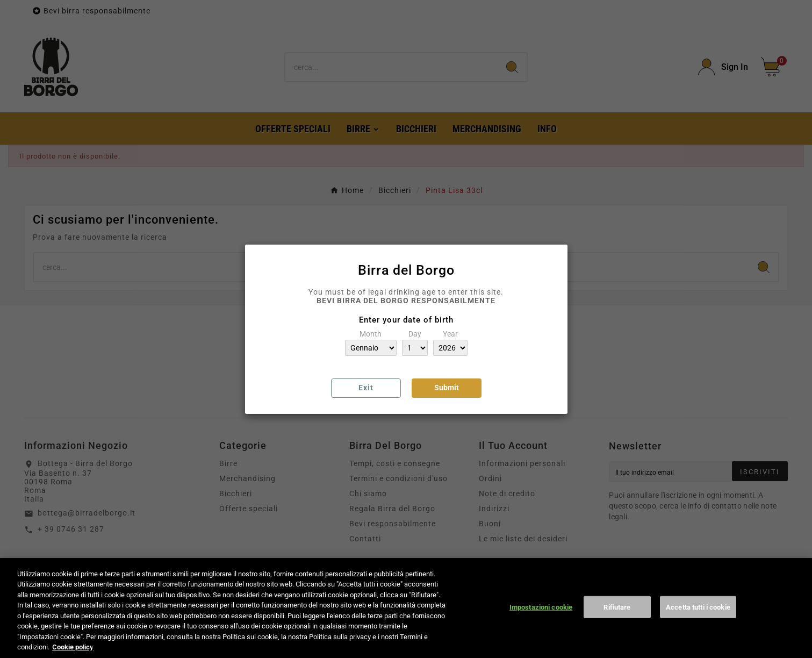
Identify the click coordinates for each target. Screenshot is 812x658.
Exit (366, 388)
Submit (447, 388)
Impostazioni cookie (541, 618)
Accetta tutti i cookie (698, 618)
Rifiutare (617, 618)
